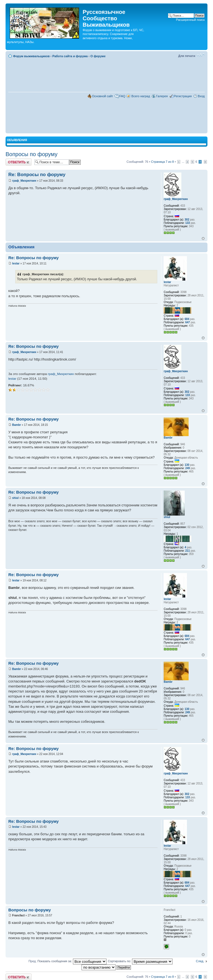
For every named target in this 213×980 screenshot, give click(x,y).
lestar (16, 263)
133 (188, 223)
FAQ (122, 96)
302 (187, 220)
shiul (15, 498)
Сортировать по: (140, 961)
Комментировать (19, 162)
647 (188, 322)
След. (200, 961)
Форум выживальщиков (31, 56)
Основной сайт (103, 96)
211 (188, 551)
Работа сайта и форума (70, 56)
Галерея (162, 96)
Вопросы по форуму (31, 154)
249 (188, 468)
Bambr (17, 425)
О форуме (98, 56)
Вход (201, 96)
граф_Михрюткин (24, 181)
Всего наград (141, 96)
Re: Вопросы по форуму (37, 175)
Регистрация (183, 96)
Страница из (162, 162)
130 (187, 465)
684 (187, 319)
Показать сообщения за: (72, 961)
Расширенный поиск (190, 20)
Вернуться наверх (203, 238)
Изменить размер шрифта (201, 55)
